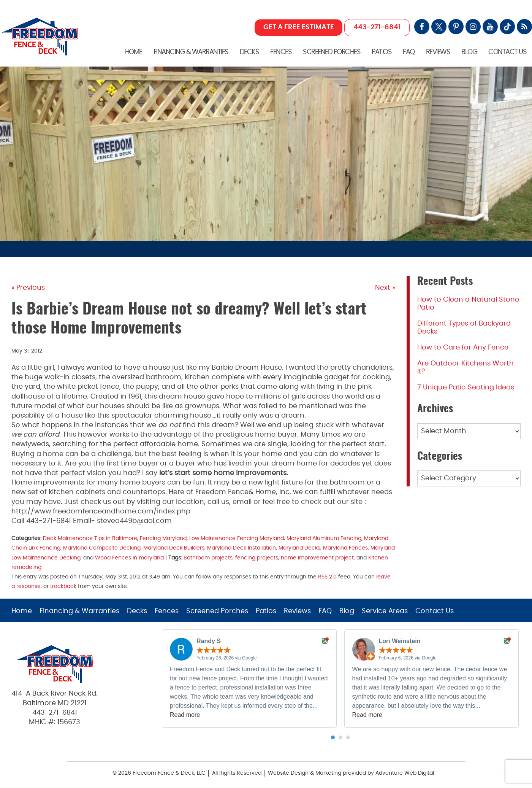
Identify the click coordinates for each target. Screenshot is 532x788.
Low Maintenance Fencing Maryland (237, 538)
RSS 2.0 (327, 577)
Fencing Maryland (163, 538)
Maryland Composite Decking (102, 548)
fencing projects (257, 558)
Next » (385, 288)
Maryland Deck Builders (174, 548)
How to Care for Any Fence (463, 348)
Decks (249, 52)
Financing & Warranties (191, 52)
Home (134, 52)
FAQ (409, 52)
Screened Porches (332, 52)
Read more (185, 715)
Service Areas (385, 611)
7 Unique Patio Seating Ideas (466, 388)
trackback (63, 586)
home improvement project (317, 558)
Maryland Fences (345, 548)
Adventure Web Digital (405, 773)
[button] (333, 737)
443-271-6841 (377, 27)
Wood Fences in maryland (129, 558)
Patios (382, 52)
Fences (281, 52)
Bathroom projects (208, 558)
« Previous (28, 288)
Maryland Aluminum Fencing (324, 538)
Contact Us (507, 52)
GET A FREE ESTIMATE (299, 27)
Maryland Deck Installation (241, 548)
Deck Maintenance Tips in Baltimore (90, 538)
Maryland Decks (299, 548)
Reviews (438, 52)
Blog (469, 52)
